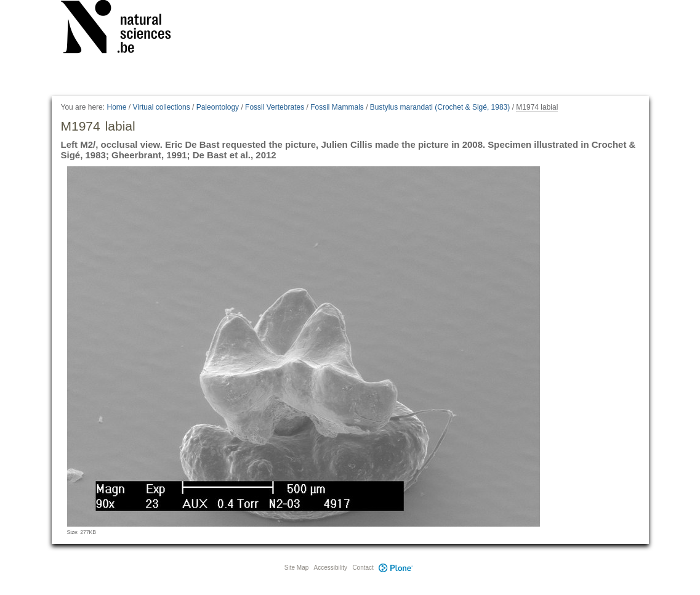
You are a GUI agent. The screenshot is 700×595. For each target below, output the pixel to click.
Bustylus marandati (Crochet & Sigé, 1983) (440, 107)
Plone (396, 568)
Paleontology (218, 107)
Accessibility (331, 568)
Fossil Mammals (337, 107)
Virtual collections (162, 107)
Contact (363, 568)
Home (116, 107)
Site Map (296, 568)
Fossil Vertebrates (275, 107)
